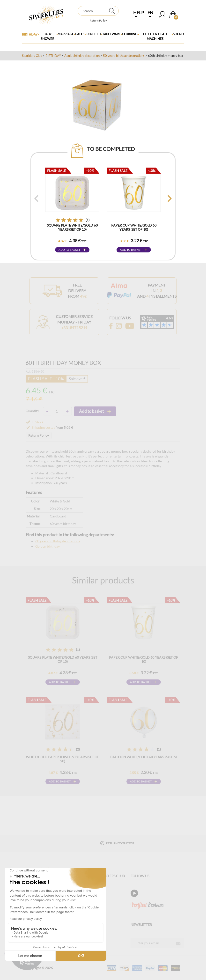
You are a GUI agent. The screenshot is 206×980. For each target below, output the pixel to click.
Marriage (66, 34)
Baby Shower (47, 36)
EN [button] (150, 14)
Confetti (93, 34)
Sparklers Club (32, 56)
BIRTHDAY (53, 56)
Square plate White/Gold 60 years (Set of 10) (72, 227)
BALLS (80, 34)
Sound (178, 34)
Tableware (111, 34)
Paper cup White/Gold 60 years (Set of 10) (134, 227)
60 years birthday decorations (58, 541)
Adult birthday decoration (82, 56)
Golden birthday (48, 546)
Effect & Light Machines (155, 36)
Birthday (30, 34)
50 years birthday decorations (124, 56)
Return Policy (98, 20)
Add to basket (69, 250)
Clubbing (130, 34)
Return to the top (117, 843)
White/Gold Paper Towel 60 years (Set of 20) (63, 759)
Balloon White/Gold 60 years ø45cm (143, 757)
